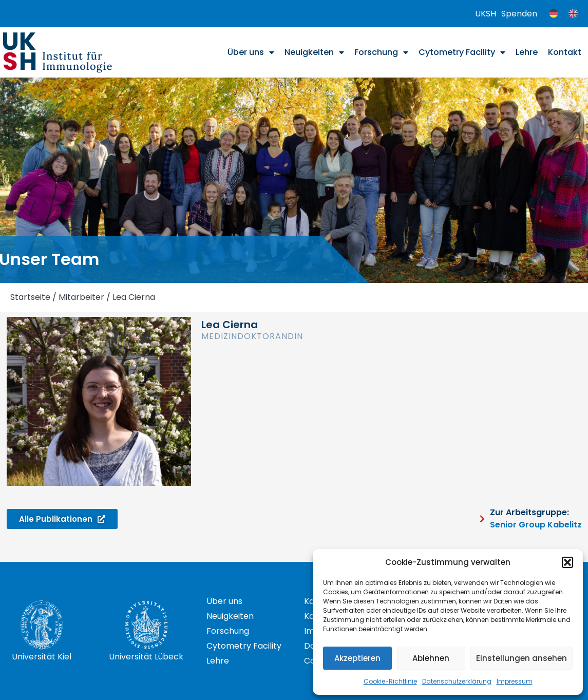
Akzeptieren (357, 658)
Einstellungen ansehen (521, 658)
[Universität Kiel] (42, 625)
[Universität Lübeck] (146, 625)
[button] (567, 562)
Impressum (515, 681)
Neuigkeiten (314, 52)
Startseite (30, 297)
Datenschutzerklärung (457, 681)
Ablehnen (431, 658)
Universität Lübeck (146, 657)
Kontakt (565, 52)
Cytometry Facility (462, 52)
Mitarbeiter (81, 297)
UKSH (486, 14)
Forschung (381, 52)
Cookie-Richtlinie (390, 681)
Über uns (251, 52)
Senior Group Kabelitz (536, 525)
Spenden (519, 14)
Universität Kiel (42, 657)
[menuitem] (554, 14)
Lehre (527, 52)
